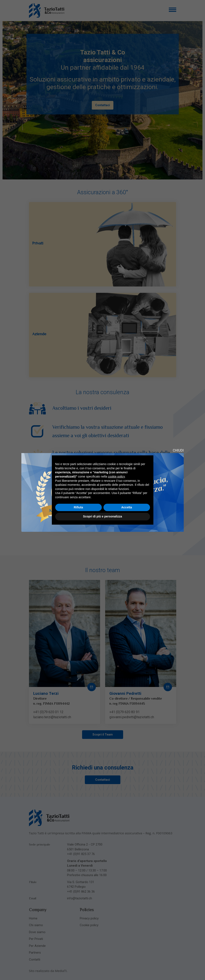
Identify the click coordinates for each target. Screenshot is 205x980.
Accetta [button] (127, 507)
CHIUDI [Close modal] (178, 450)
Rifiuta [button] (78, 507)
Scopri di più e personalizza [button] (102, 516)
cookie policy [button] (116, 476)
